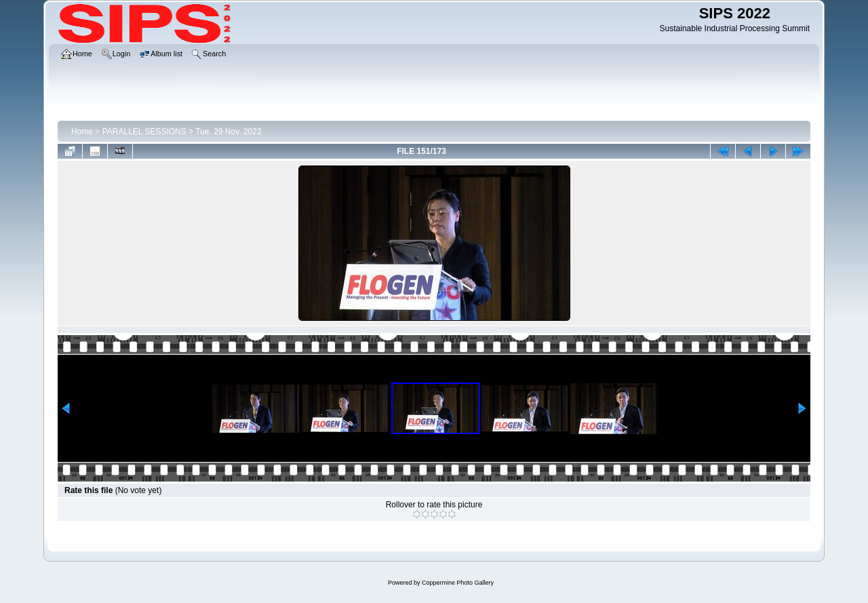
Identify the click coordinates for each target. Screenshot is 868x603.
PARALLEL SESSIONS (144, 132)
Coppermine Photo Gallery (458, 583)
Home (82, 132)
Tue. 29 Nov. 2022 (228, 132)
